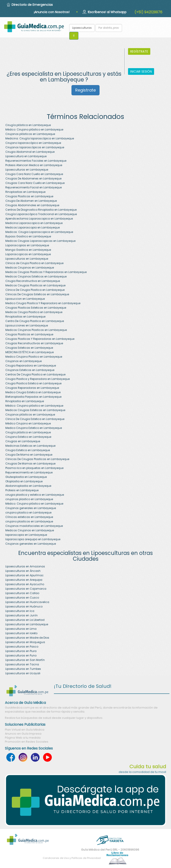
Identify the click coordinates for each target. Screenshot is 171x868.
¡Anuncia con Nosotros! (52, 12)
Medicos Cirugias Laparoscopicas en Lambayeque (40, 241)
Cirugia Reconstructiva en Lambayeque (33, 281)
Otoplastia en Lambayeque (24, 481)
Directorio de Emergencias (32, 5)
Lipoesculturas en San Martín (25, 660)
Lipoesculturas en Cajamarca (26, 589)
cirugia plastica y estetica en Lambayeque (35, 495)
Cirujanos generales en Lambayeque (31, 508)
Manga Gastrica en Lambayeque (28, 250)
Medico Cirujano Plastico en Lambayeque (34, 357)
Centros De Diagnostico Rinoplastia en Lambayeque (41, 210)
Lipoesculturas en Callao (22, 593)
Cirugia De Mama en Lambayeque (29, 455)
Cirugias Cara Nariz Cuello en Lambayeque (35, 183)
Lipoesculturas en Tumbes (23, 669)
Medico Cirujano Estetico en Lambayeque (34, 428)
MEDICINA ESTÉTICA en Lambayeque (30, 352)
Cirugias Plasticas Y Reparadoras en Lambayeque (40, 339)
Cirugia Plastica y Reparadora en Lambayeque (38, 379)
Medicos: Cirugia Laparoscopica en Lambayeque (39, 232)
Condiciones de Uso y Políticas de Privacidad (72, 858)
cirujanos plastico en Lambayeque (29, 499)
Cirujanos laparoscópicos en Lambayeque (35, 147)
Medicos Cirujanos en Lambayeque (30, 268)
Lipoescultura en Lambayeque (26, 156)
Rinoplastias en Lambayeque (25, 192)
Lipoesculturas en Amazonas (25, 566)
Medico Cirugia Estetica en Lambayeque (33, 392)
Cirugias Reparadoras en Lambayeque (32, 388)
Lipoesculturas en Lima (21, 629)
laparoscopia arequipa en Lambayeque (33, 539)
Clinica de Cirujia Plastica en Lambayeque (34, 263)
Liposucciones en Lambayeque (27, 325)
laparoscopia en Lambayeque (26, 535)
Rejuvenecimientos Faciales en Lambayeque (36, 161)
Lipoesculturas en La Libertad (25, 620)
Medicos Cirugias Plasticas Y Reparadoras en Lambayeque (46, 272)
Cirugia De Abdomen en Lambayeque (31, 201)
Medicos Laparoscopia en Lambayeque (33, 227)
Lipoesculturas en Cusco (22, 598)
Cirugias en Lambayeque (23, 441)
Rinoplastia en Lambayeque (25, 401)
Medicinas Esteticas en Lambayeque (30, 446)
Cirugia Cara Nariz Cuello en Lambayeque (34, 174)
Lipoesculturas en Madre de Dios (27, 638)
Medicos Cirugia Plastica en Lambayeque (34, 312)
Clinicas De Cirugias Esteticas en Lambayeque (37, 294)
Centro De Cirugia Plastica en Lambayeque (35, 321)
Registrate (85, 90)
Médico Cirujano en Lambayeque (28, 423)
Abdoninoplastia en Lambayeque (28, 486)
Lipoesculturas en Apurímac (24, 575)
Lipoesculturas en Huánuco (24, 606)
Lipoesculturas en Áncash (23, 571)
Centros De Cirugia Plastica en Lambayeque (35, 374)
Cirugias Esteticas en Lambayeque (29, 348)
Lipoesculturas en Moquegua (25, 642)
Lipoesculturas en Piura (21, 651)
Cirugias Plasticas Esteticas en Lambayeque (36, 308)
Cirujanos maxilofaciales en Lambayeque (34, 526)
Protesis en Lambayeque (22, 490)
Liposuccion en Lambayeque (25, 299)
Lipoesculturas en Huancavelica (27, 602)
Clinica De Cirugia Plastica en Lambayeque (35, 290)
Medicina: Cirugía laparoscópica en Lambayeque (40, 138)
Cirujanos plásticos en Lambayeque (30, 134)
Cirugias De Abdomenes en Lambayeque (33, 178)
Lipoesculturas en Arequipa (24, 580)
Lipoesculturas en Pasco (22, 647)
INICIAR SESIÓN (141, 71)
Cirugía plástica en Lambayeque (28, 125)
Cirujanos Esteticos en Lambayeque (30, 370)
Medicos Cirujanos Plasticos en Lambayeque (36, 330)
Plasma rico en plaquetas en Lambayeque (34, 468)
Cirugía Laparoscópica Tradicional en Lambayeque (41, 214)
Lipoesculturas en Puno (21, 655)
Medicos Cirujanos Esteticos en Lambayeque (36, 276)
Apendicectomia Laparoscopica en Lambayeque (39, 219)
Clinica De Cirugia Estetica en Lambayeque (35, 419)
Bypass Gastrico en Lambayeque (28, 236)
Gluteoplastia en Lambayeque (26, 477)
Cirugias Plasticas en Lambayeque (29, 196)
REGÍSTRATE (139, 51)
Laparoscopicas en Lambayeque (28, 254)
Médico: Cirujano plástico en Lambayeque (34, 129)
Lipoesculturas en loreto (21, 633)
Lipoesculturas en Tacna (22, 664)
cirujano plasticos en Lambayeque (29, 521)
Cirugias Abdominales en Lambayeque (32, 205)
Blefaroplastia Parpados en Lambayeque (33, 397)
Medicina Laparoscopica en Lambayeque (34, 223)
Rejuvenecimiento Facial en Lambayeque (34, 187)
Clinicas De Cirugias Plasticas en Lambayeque (37, 459)
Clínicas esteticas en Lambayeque (29, 517)
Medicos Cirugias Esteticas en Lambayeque (35, 410)
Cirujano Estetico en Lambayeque (28, 437)
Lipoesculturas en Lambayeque (27, 170)
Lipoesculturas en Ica (20, 611)
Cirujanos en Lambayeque (23, 361)
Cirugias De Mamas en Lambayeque (30, 464)
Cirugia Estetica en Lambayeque (28, 450)
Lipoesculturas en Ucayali (23, 673)
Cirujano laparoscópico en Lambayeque (33, 143)
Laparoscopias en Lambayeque (27, 245)
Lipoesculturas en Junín (21, 615)
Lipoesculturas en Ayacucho (25, 584)
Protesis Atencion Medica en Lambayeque (34, 165)
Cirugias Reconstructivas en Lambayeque (34, 343)
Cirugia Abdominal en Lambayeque (30, 152)
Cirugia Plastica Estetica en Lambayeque (33, 383)
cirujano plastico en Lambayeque (28, 512)
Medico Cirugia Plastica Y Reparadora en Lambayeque (43, 303)
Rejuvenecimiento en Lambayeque (29, 472)
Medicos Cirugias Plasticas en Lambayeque (35, 285)
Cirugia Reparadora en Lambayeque (31, 366)
